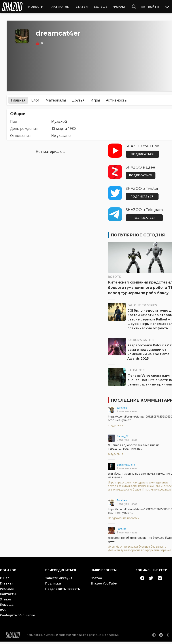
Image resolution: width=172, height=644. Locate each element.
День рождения (24, 126)
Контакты (8, 596)
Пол (14, 119)
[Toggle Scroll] (167, 7)
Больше (100, 7)
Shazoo (96, 580)
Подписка (53, 586)
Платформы (60, 7)
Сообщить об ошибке (17, 618)
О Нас (5, 580)
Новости (36, 7)
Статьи (82, 7)
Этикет (6, 602)
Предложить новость (63, 591)
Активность (116, 98)
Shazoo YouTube (104, 586)
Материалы (56, 98)
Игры (95, 98)
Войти (153, 7)
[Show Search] (134, 7)
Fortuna (122, 527)
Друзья (78, 98)
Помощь (7, 607)
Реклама (7, 591)
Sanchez (122, 406)
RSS (3, 612)
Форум (119, 7)
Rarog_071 (123, 434)
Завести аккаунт (59, 580)
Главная (18, 98)
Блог (35, 98)
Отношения (20, 134)
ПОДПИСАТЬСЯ (142, 152)
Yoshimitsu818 (126, 463)
